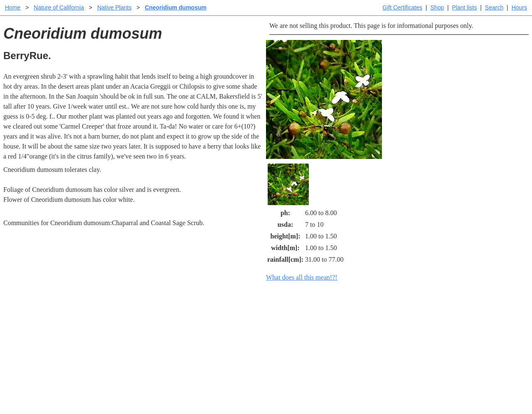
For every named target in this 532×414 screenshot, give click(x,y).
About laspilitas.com (401, 344)
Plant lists (465, 7)
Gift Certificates (402, 7)
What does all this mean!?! (302, 277)
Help (274, 318)
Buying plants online (295, 331)
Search (494, 7)
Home (13, 7)
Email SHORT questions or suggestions (216, 387)
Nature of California (59, 7)
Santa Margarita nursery (406, 331)
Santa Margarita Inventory (409, 318)
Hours (519, 7)
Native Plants (114, 7)
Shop (437, 7)
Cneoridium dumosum (176, 7)
